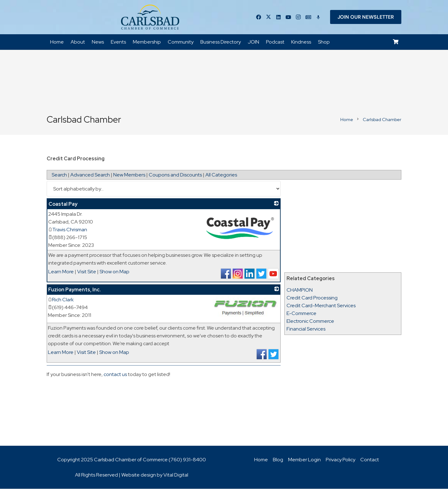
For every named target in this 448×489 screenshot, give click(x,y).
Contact (370, 460)
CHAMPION (300, 290)
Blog (278, 460)
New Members (129, 175)
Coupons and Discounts (175, 175)
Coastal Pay (63, 204)
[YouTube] (288, 17)
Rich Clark (61, 300)
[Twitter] (268, 17)
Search (59, 175)
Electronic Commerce (310, 321)
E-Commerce (301, 314)
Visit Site (87, 272)
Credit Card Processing (312, 298)
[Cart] (396, 42)
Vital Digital (176, 475)
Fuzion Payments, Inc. (75, 290)
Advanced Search (90, 175)
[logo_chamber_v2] (150, 17)
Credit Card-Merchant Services (321, 306)
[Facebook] (259, 17)
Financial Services (306, 329)
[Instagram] (298, 17)
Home (261, 460)
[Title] (308, 17)
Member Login (304, 460)
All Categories (221, 175)
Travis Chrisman (68, 230)
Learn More (61, 272)
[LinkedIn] (278, 17)
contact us (115, 375)
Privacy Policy (341, 460)
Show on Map (114, 272)
